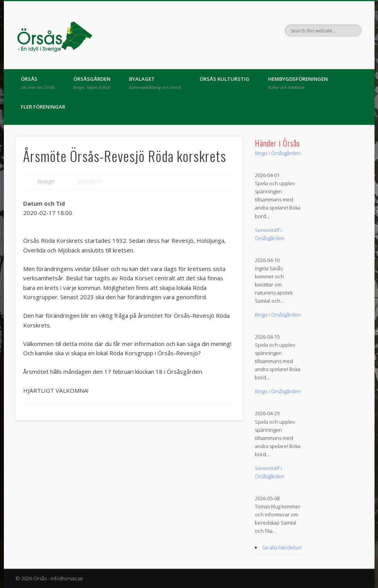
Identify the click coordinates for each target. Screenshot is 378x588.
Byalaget (155, 83)
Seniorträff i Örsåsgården (270, 234)
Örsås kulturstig (225, 79)
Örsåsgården (92, 83)
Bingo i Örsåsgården (278, 153)
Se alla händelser (282, 547)
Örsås (38, 83)
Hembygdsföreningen (298, 83)
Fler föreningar (43, 107)
